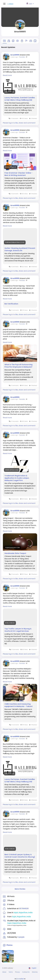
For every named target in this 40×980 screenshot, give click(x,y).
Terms (11, 972)
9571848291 (24, 909)
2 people (21, 937)
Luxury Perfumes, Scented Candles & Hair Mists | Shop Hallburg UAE (20, 99)
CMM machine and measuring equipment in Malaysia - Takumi (18, 705)
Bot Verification (11, 304)
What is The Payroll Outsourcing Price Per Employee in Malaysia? (18, 366)
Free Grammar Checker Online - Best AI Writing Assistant (18, 174)
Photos (9, 945)
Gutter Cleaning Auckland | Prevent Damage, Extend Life (20, 249)
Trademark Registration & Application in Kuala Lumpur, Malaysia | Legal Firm (17, 478)
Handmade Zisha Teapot (15, 553)
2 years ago (14, 57)
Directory (35, 972)
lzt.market (20, 979)
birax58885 (20, 32)
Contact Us (26, 972)
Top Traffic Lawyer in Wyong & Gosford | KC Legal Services (18, 630)
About (4, 972)
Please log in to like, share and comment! (19, 123)
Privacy (17, 972)
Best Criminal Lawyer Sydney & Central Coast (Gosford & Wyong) (20, 856)
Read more (7, 75)
